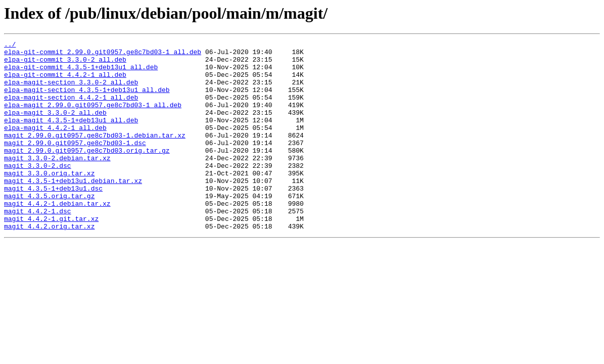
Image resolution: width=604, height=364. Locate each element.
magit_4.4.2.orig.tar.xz (49, 264)
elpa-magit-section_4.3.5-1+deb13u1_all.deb (87, 100)
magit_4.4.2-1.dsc (38, 246)
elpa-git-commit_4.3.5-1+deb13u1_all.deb (81, 73)
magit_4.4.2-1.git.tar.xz (51, 255)
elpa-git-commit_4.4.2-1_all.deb (65, 82)
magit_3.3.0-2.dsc (38, 191)
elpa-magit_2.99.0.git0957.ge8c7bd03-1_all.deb (93, 118)
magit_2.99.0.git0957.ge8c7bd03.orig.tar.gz (87, 173)
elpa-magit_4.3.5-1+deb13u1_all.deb (71, 136)
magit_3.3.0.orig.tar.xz (49, 200)
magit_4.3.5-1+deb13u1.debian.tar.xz (73, 209)
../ (10, 45)
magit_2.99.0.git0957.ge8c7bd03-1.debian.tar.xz (95, 155)
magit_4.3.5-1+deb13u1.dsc (53, 218)
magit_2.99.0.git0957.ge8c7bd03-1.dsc (75, 164)
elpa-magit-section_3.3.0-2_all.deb (71, 91)
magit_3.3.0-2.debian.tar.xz (57, 182)
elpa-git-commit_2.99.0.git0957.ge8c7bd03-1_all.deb (103, 55)
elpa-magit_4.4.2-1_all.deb (55, 146)
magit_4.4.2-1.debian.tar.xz (57, 237)
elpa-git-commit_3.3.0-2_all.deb (65, 64)
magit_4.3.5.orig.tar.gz (49, 227)
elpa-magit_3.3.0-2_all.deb (55, 127)
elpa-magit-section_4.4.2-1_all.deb (71, 109)
